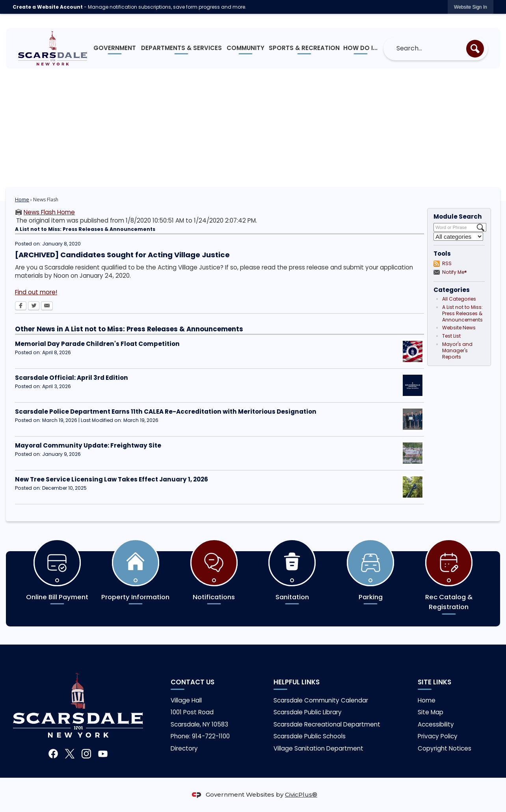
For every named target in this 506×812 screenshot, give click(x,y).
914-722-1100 (211, 736)
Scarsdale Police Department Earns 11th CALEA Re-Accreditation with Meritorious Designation (166, 412)
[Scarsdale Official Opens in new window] (413, 385)
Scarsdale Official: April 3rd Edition (72, 378)
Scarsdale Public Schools (310, 736)
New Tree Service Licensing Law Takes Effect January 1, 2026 (112, 479)
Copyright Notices (445, 748)
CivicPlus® (301, 794)
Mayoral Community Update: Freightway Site (88, 445)
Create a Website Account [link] (48, 7)
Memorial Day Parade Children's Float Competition (97, 344)
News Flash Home (49, 212)
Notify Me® (455, 272)
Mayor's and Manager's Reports (457, 350)
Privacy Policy (438, 736)
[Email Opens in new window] (47, 307)
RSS (447, 263)
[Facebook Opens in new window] (21, 307)
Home (22, 200)
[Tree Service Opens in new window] (413, 487)
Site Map (431, 712)
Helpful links (297, 682)
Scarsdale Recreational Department (327, 724)
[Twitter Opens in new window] (34, 307)
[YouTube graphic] (103, 754)
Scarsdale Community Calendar (321, 700)
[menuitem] (115, 48)
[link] (471, 7)
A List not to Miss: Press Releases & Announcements (462, 313)
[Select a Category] (458, 237)
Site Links (434, 682)
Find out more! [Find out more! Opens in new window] (36, 292)
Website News (459, 328)
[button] (475, 49)
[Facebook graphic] (53, 754)
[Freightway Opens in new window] (413, 453)
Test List (451, 336)
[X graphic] (70, 754)
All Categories (459, 299)
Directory (184, 748)
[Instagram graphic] (86, 754)
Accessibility (436, 724)
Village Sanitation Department (318, 748)
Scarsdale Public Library (308, 712)
